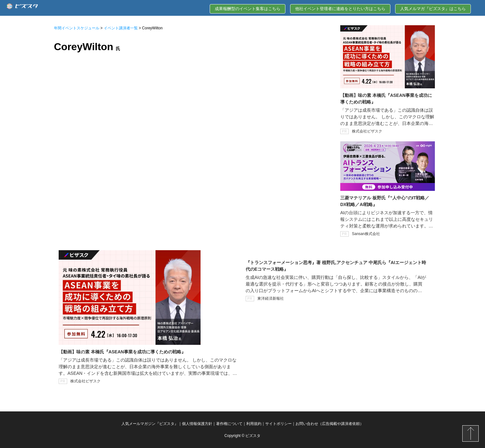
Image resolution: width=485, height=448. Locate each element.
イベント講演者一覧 (121, 28)
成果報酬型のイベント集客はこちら (248, 9)
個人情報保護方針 (197, 424)
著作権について (229, 424)
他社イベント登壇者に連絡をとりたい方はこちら (340, 9)
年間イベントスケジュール (77, 28)
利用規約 (254, 424)
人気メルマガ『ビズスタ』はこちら (433, 9)
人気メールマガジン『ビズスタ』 (150, 424)
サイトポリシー (278, 424)
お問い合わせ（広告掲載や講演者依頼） (330, 424)
